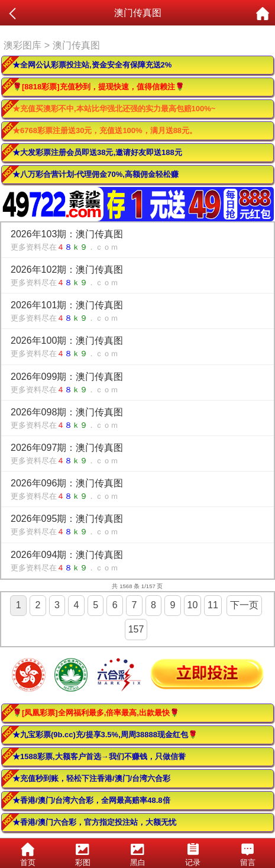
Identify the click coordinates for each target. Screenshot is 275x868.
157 (136, 629)
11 (213, 605)
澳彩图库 (22, 45)
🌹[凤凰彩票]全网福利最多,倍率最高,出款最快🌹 (96, 713)
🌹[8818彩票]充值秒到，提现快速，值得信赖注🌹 (98, 87)
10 (193, 605)
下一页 (244, 605)
